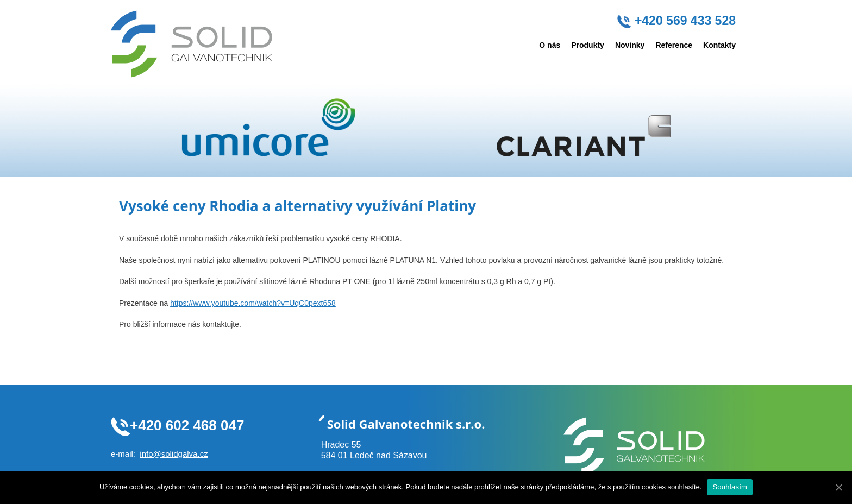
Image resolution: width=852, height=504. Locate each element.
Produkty (588, 45)
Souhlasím (730, 487)
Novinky (630, 45)
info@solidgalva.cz (174, 454)
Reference (674, 45)
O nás (550, 45)
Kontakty (719, 45)
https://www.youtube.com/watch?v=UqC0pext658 (253, 303)
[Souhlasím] (838, 487)
